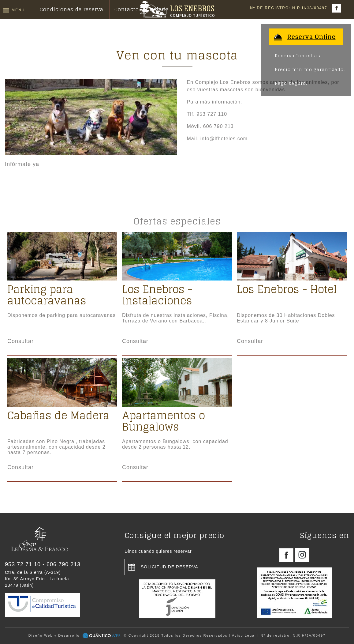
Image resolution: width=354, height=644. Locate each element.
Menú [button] (18, 10)
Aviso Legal (244, 635)
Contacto (127, 9)
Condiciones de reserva (72, 9)
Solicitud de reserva (170, 567)
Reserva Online (311, 37)
